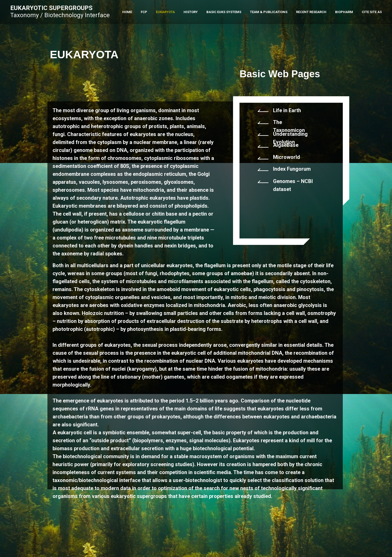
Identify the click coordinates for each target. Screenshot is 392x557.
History (191, 12)
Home (127, 12)
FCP (144, 12)
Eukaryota (165, 12)
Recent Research (311, 12)
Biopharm (344, 12)
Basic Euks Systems (224, 12)
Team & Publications (269, 12)
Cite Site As (372, 12)
